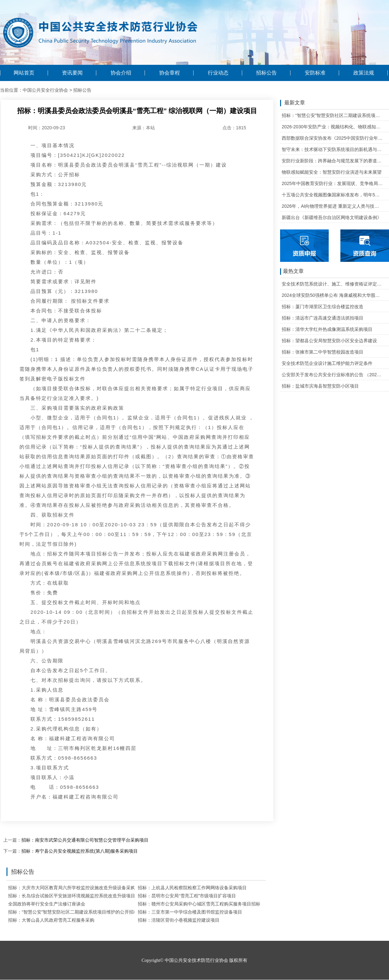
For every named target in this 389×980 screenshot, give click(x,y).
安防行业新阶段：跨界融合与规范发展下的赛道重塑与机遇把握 (332, 161)
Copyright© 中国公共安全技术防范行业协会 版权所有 (194, 960)
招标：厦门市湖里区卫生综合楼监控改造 (323, 307)
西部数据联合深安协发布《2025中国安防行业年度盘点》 (332, 138)
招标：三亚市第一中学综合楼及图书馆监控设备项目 (190, 912)
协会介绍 (121, 73)
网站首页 (24, 73)
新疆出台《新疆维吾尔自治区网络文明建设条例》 (332, 217)
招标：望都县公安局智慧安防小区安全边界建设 (329, 341)
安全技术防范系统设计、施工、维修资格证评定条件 (332, 284)
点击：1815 (234, 128)
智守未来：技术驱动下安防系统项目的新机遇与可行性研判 (332, 149)
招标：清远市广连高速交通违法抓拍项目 (323, 318)
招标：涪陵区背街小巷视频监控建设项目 (179, 920)
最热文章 (292, 272)
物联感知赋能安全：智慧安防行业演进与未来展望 (332, 172)
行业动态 (218, 73)
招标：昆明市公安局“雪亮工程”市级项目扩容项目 (187, 896)
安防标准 (315, 73)
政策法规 (364, 73)
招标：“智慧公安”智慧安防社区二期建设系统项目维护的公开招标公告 (78, 912)
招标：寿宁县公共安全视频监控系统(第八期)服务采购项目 (80, 851)
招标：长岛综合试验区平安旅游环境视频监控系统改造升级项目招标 (76, 896)
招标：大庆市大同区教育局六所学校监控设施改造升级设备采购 (72, 888)
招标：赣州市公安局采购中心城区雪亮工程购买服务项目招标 (199, 904)
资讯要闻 (72, 73)
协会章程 (170, 73)
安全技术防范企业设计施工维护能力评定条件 (327, 363)
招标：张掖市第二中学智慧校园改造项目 (323, 352)
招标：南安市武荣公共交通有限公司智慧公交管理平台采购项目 (85, 840)
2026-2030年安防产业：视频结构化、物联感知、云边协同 (332, 127)
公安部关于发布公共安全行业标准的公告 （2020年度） (332, 375)
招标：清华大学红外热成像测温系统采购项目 (327, 329)
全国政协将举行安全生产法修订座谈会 (47, 904)
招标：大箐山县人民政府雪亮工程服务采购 (51, 920)
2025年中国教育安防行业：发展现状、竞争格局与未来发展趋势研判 (332, 183)
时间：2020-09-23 (47, 128)
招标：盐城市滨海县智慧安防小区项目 (320, 386)
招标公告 (266, 73)
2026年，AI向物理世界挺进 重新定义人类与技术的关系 (332, 206)
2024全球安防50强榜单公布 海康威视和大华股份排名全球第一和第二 (332, 295)
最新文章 (293, 103)
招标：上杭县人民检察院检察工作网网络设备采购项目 (192, 888)
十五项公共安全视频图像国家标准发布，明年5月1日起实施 (332, 195)
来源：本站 (144, 128)
